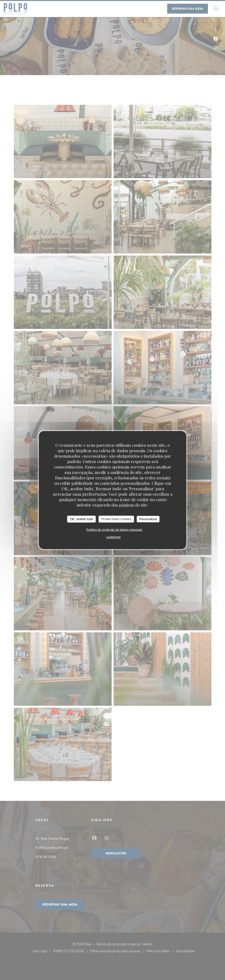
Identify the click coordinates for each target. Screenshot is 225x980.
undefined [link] (113, 537)
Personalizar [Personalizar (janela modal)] (148, 519)
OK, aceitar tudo (82, 519)
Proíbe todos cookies (116, 519)
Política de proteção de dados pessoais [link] (114, 529)
